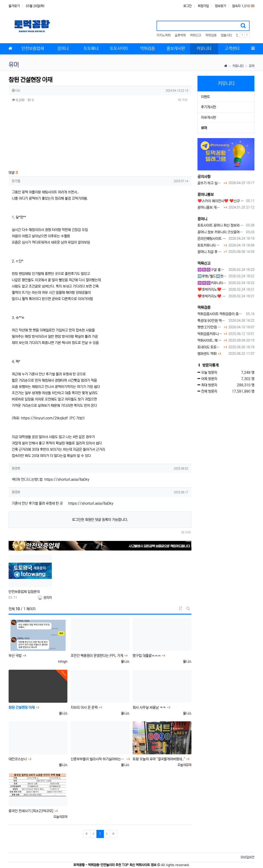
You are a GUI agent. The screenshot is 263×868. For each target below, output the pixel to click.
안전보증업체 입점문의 (24, 592)
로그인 (187, 6)
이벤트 (205, 97)
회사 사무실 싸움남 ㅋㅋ (149, 707)
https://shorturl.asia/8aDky (67, 479)
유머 (252, 66)
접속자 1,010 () (243, 6)
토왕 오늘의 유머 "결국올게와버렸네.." (159, 759)
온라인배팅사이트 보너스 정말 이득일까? (212, 239)
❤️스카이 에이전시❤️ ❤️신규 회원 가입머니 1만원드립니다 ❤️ (221, 201)
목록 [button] (183, 100)
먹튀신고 (196, 35)
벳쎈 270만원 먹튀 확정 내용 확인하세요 (210, 327)
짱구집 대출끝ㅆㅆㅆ (147, 656)
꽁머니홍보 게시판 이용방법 (210, 207)
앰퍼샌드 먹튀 (207, 354)
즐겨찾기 (14, 6)
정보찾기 (220, 6)
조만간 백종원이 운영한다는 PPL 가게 (97, 656)
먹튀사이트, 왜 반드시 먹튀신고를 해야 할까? (210, 340)
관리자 (45, 598)
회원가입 (203, 6)
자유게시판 (209, 118)
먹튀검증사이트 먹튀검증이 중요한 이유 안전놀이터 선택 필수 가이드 (221, 314)
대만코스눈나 (18, 759)
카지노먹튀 (164, 35)
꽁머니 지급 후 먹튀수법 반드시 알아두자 (210, 252)
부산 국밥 (15, 656)
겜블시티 (226, 35)
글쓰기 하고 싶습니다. (210, 183)
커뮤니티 (238, 66)
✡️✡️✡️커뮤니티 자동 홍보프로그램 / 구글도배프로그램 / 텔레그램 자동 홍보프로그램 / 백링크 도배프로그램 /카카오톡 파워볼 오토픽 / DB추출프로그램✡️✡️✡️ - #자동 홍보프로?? (212, 283)
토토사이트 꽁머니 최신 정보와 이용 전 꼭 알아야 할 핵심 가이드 (221, 225)
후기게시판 (209, 107)
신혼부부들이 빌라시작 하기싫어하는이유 (98, 759)
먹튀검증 (211, 35)
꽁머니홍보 (206, 195)
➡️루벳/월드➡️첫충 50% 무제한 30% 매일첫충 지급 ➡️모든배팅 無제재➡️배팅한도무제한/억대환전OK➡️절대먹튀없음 (212, 276)
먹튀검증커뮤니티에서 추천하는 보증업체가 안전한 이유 (210, 334)
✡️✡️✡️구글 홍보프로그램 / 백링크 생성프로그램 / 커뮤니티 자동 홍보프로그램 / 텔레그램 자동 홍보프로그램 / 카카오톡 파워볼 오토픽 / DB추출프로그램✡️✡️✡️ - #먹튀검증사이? (212, 270)
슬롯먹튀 (180, 35)
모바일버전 (247, 857)
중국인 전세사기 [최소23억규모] (31, 811)
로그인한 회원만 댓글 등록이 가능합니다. (100, 520)
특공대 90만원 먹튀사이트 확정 (212, 321)
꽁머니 (202, 219)
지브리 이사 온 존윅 (84, 707)
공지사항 (204, 177)
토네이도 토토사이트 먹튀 (210, 347)
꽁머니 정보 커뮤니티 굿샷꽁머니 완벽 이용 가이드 (221, 232)
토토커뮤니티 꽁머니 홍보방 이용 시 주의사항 (210, 245)
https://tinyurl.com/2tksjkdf (44, 418)
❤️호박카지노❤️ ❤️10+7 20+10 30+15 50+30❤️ (212, 290)
